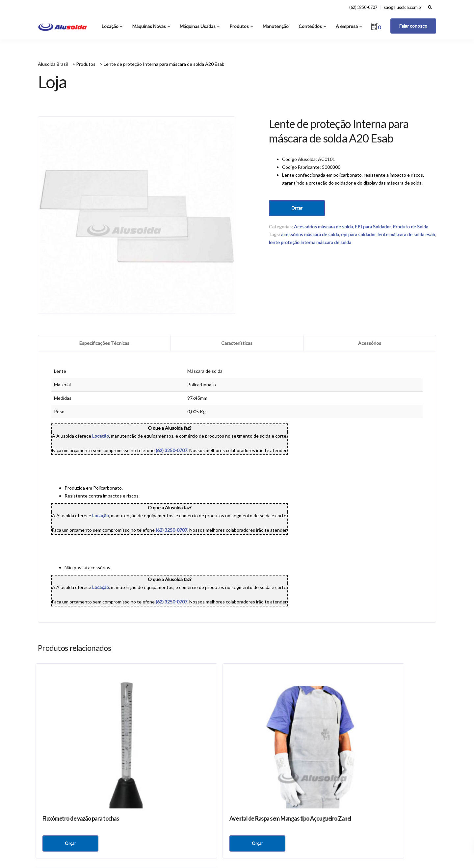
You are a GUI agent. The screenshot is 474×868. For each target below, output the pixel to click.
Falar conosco (413, 26)
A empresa (347, 26)
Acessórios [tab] (370, 343)
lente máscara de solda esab (406, 234)
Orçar (297, 208)
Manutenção (276, 26)
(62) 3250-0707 (363, 7)
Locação (110, 26)
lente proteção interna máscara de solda (310, 242)
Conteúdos (310, 26)
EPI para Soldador (373, 227)
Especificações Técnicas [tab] (104, 343)
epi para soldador (358, 234)
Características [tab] (237, 343)
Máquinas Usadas (198, 26)
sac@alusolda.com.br (403, 7)
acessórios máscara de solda (310, 234)
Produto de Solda (410, 227)
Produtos (239, 26)
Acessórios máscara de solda (323, 227)
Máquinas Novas (149, 26)
